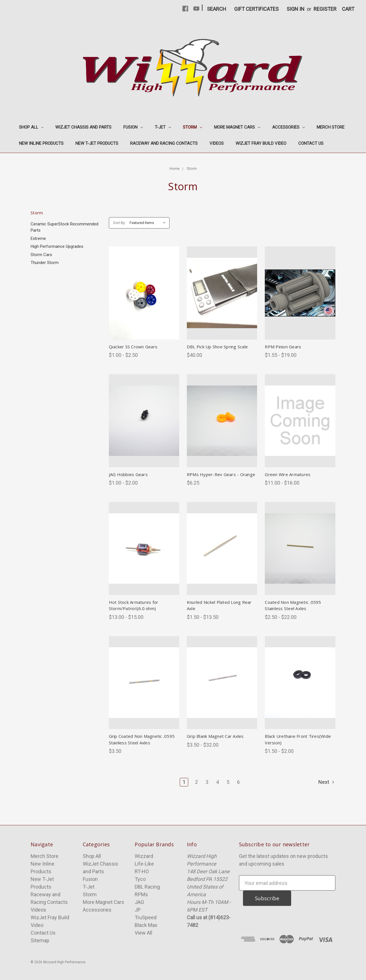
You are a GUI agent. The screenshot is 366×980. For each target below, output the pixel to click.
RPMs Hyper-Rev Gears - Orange (221, 474)
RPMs (141, 894)
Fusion (133, 127)
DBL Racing (147, 887)
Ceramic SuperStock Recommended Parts (64, 227)
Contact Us (311, 143)
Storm (192, 127)
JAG (139, 902)
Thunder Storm (45, 263)
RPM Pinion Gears (283, 347)
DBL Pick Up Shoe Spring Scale (217, 347)
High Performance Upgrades (57, 246)
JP (138, 910)
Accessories (288, 127)
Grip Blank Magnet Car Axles (215, 736)
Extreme (38, 238)
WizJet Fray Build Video (261, 143)
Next (327, 782)
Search (217, 9)
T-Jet (163, 127)
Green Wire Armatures (288, 474)
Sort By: (119, 223)
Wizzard (144, 856)
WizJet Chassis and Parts (83, 127)
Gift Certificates (256, 9)
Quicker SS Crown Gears (133, 347)
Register (325, 9)
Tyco (140, 879)
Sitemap (40, 940)
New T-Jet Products (97, 143)
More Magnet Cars (237, 127)
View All (143, 933)
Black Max (146, 925)
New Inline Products (41, 143)
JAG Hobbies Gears (128, 474)
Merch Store (331, 127)
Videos (217, 143)
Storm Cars (41, 255)
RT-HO (142, 871)
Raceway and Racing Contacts (164, 143)
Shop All (31, 127)
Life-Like (144, 864)
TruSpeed (146, 917)
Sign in (296, 9)
